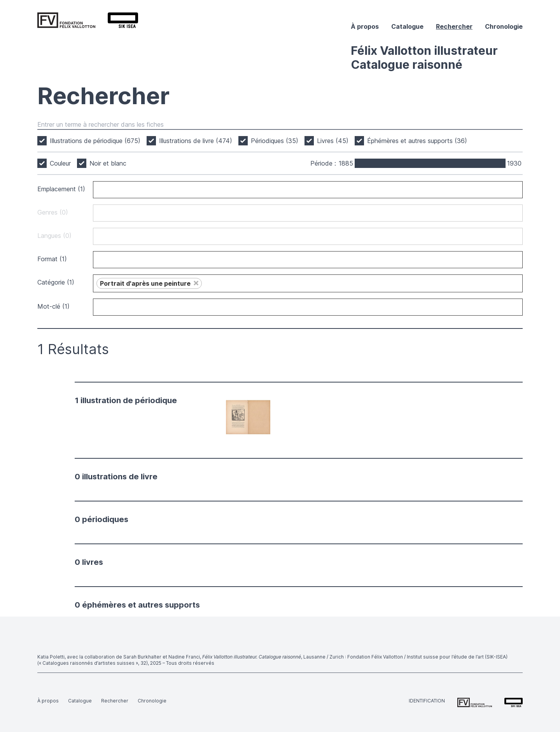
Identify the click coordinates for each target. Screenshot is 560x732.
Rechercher (454, 26)
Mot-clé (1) (53, 306)
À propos (365, 26)
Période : (323, 163)
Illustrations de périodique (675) (95, 141)
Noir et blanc (108, 163)
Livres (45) (333, 141)
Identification (427, 701)
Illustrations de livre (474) (196, 141)
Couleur (60, 163)
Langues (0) (54, 236)
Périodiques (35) (275, 141)
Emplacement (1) (61, 189)
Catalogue (407, 26)
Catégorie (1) (56, 282)
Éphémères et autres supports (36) (417, 141)
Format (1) (52, 259)
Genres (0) (53, 212)
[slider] (355, 163)
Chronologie (504, 26)
